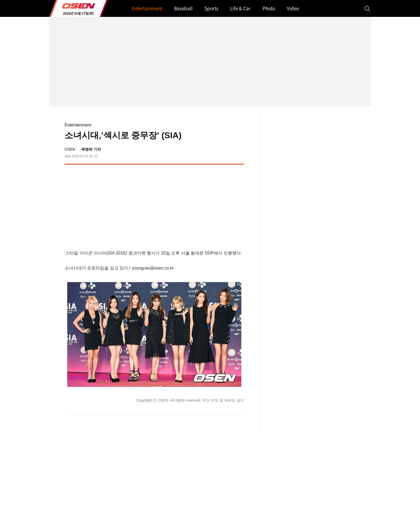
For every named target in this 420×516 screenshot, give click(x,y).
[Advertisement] (199, 206)
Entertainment (78, 125)
